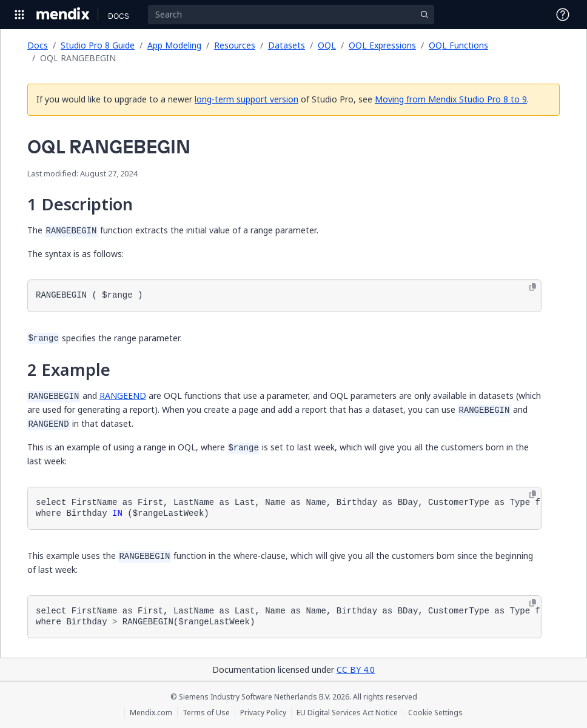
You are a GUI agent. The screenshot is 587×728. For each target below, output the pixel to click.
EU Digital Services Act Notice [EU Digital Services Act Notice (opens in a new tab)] (347, 713)
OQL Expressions (382, 45)
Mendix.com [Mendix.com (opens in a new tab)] (151, 713)
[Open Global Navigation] (19, 15)
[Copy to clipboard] (533, 287)
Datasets (287, 45)
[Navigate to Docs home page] (119, 15)
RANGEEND (123, 396)
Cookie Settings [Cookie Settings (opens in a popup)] (435, 713)
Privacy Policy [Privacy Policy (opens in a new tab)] (263, 713)
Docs (38, 45)
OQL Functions (458, 45)
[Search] (291, 15)
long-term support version (247, 99)
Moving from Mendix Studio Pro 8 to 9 (451, 99)
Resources (235, 45)
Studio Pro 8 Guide (98, 45)
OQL (327, 45)
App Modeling (174, 45)
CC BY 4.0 (356, 670)
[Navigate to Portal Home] (63, 15)
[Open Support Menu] (563, 15)
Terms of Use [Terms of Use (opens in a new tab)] (206, 713)
